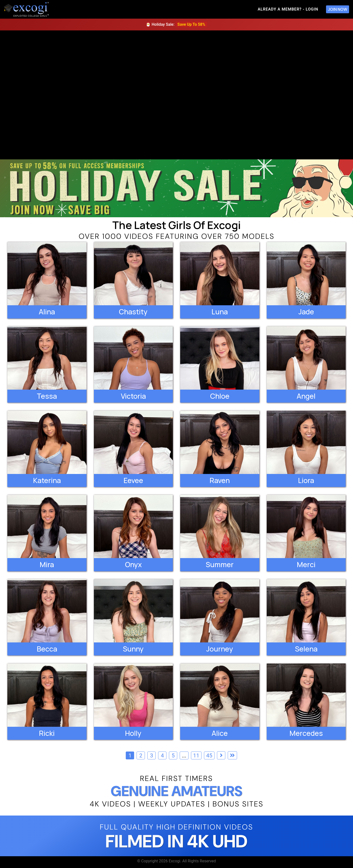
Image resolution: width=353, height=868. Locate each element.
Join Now (338, 9)
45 (209, 755)
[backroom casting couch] (176, 95)
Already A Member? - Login (288, 9)
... (184, 755)
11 (196, 755)
